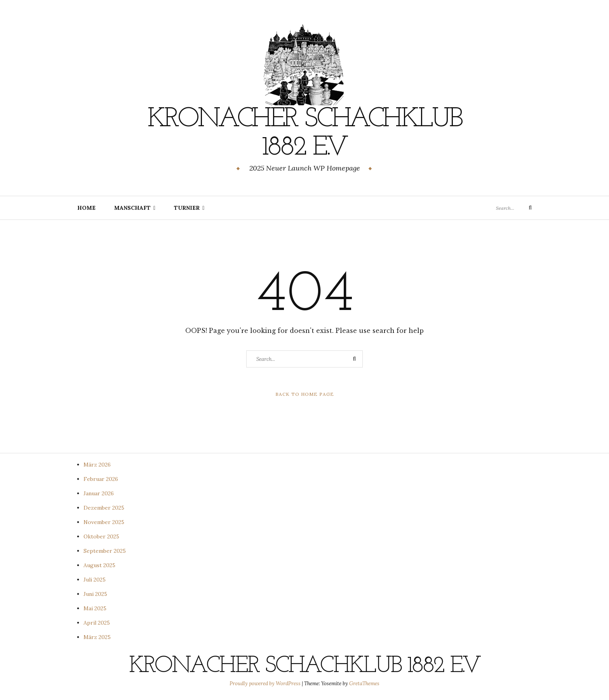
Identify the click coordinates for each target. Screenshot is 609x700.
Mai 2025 (95, 608)
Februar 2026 (101, 479)
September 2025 (105, 550)
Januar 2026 (99, 493)
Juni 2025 (95, 594)
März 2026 (97, 464)
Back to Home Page (305, 394)
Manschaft (132, 207)
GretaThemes (364, 683)
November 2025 (104, 522)
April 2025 (97, 622)
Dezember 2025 (104, 507)
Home (86, 207)
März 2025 (97, 637)
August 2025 (99, 565)
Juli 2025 (95, 579)
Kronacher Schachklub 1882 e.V (304, 133)
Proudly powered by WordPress (266, 683)
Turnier (187, 207)
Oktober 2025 (101, 536)
